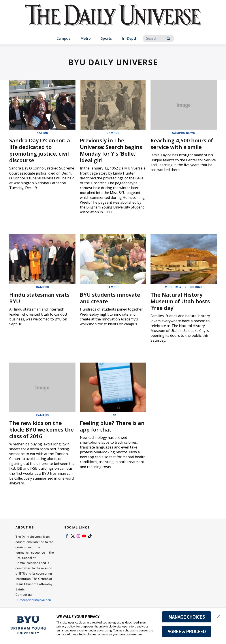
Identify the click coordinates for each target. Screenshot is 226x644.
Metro (86, 38)
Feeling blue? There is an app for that (112, 426)
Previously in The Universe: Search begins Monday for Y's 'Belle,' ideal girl (111, 150)
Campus (63, 38)
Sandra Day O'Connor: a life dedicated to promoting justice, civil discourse (40, 150)
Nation (42, 133)
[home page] (113, 20)
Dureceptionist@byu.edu (33, 600)
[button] (219, 616)
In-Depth (130, 38)
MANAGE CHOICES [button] (187, 617)
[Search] (158, 38)
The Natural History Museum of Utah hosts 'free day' (180, 301)
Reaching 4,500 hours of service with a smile (182, 144)
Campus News (184, 133)
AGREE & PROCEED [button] (187, 631)
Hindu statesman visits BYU (39, 298)
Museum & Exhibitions (184, 287)
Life (113, 415)
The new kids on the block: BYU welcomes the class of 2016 (41, 429)
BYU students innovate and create (110, 298)
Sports (106, 38)
